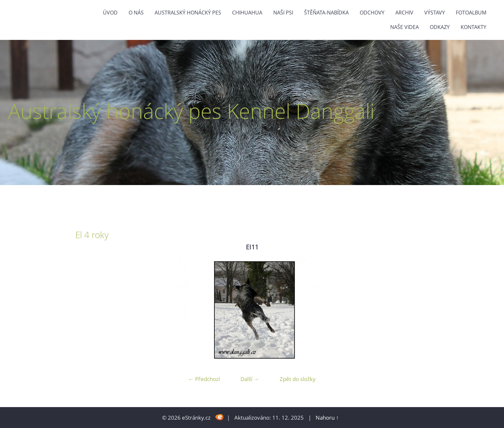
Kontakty (473, 27)
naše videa (405, 27)
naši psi (283, 13)
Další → (250, 379)
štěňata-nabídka (326, 13)
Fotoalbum (471, 13)
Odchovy (372, 13)
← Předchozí (204, 379)
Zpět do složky (298, 379)
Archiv (404, 13)
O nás (136, 13)
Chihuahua (247, 13)
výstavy (435, 13)
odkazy (440, 27)
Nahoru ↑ (327, 418)
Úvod (110, 13)
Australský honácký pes (188, 13)
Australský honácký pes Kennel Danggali (191, 111)
